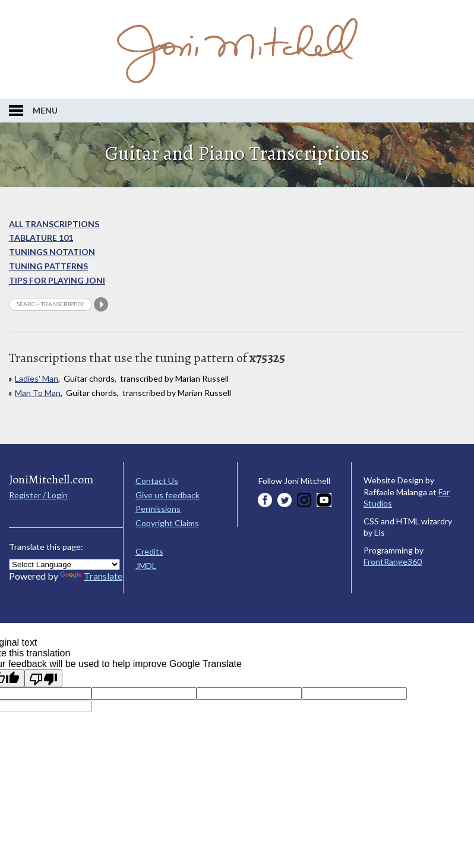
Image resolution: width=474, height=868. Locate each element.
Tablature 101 (41, 238)
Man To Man (38, 393)
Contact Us (157, 481)
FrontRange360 (393, 562)
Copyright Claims (167, 523)
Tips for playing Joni (57, 280)
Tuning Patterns (48, 266)
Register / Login (38, 495)
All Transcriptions (54, 224)
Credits (149, 551)
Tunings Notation (52, 252)
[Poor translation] (43, 678)
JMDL (146, 566)
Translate (91, 576)
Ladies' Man (37, 378)
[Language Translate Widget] (64, 564)
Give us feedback (168, 495)
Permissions (158, 509)
